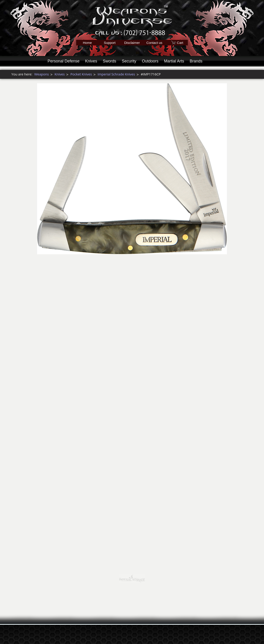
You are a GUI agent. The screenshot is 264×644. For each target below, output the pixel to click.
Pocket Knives (81, 74)
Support (110, 43)
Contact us (154, 43)
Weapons (41, 74)
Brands (196, 61)
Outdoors (150, 61)
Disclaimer (132, 43)
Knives (91, 61)
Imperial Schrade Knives (116, 74)
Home (87, 43)
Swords (109, 61)
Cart (180, 43)
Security (129, 61)
